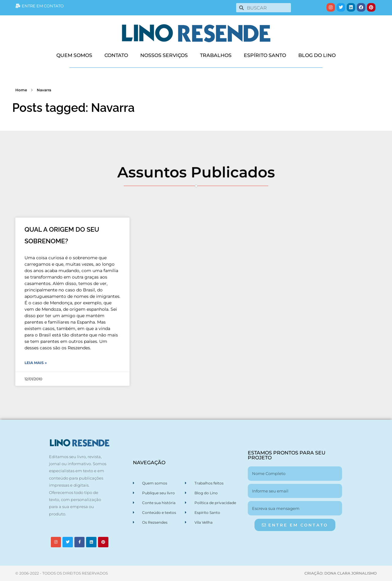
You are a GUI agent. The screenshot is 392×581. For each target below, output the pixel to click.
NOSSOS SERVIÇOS (164, 55)
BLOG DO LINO (317, 55)
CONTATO (116, 55)
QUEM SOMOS (74, 55)
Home (21, 90)
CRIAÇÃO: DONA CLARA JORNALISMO (341, 573)
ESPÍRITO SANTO (265, 55)
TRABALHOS (216, 55)
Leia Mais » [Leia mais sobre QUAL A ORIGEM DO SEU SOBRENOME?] (36, 363)
